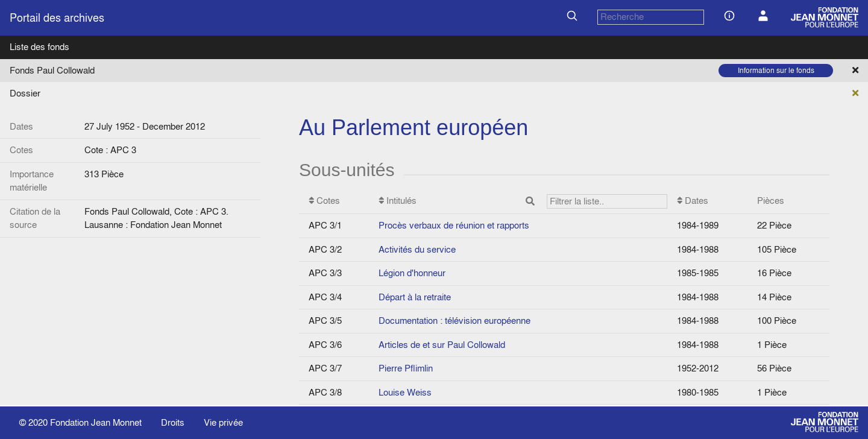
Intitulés (523, 202)
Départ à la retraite (415, 297)
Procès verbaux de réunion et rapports (454, 225)
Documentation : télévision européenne (454, 321)
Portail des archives (57, 18)
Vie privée (223, 422)
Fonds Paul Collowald (52, 70)
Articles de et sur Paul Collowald (442, 345)
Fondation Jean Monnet (96, 422)
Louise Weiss (405, 392)
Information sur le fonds (776, 70)
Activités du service (417, 249)
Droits (173, 422)
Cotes (324, 201)
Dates (693, 201)
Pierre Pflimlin (406, 368)
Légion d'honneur (412, 273)
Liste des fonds (39, 47)
